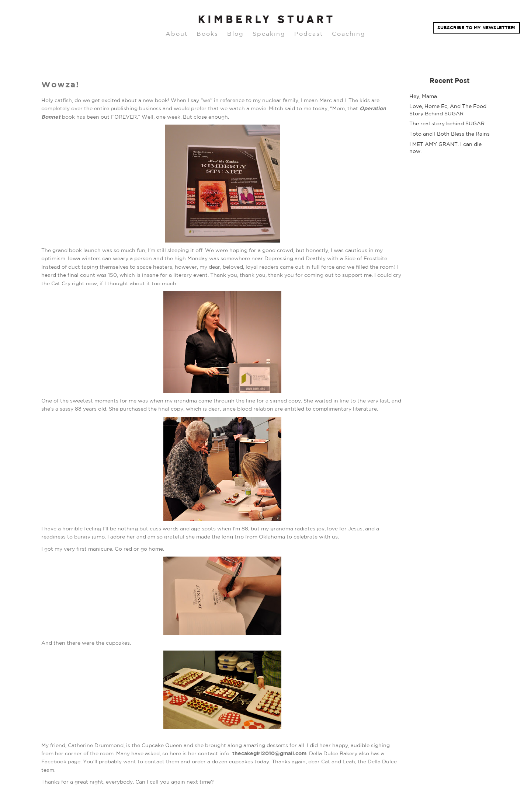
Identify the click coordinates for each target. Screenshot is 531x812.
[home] (265, 20)
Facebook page (61, 762)
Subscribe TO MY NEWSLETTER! (476, 27)
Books (207, 34)
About (177, 34)
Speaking (269, 34)
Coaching (349, 34)
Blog (235, 34)
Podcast (309, 34)
